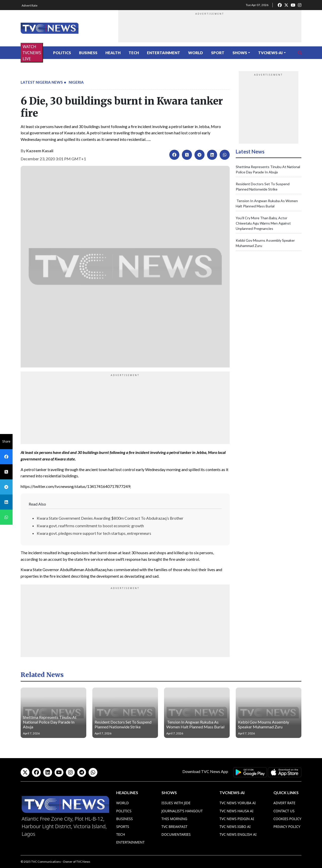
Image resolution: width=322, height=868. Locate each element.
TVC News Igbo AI (235, 827)
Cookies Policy (287, 819)
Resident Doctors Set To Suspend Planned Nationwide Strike (123, 724)
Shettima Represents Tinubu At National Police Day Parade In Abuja (50, 722)
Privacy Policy (287, 827)
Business (88, 53)
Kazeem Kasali (40, 151)
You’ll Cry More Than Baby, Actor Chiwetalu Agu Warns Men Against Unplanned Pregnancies (263, 223)
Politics (62, 53)
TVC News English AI (238, 834)
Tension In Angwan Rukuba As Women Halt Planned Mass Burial (195, 724)
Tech (134, 53)
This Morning (174, 819)
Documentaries (176, 834)
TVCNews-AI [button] (270, 53)
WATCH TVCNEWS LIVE (32, 53)
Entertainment (164, 53)
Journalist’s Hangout (182, 811)
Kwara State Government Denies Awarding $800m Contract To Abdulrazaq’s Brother (110, 518)
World (196, 53)
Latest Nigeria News (42, 82)
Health (113, 53)
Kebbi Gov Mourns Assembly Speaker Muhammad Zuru (264, 724)
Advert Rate (30, 5)
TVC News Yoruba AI (237, 803)
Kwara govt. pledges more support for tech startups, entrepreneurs (94, 533)
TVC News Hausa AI (236, 811)
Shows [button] (240, 53)
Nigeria (76, 82)
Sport (218, 53)
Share (6, 441)
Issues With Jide (176, 803)
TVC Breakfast (174, 827)
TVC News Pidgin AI (237, 819)
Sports (123, 827)
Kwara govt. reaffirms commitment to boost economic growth (90, 526)
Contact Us (284, 811)
